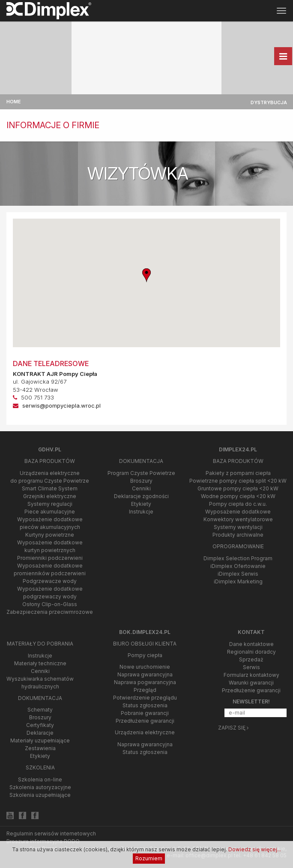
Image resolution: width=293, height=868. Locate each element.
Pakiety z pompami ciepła (238, 473)
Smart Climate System (50, 488)
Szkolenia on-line (40, 779)
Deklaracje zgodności (141, 496)
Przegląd (145, 690)
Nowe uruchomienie (145, 667)
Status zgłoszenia (145, 705)
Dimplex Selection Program (238, 558)
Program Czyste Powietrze (141, 473)
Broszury (141, 481)
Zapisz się (233, 728)
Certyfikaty (40, 725)
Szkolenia (40, 767)
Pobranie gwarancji (145, 713)
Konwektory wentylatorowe (238, 519)
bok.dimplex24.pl (145, 632)
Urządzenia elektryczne (145, 732)
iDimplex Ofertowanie (238, 566)
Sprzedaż (251, 659)
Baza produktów (50, 461)
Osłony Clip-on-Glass (50, 604)
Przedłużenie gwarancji (145, 721)
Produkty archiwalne (238, 535)
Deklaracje (40, 733)
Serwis (251, 667)
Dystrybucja (269, 102)
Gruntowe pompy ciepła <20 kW (238, 488)
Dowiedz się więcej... (255, 849)
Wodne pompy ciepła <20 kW (238, 496)
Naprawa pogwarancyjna (145, 682)
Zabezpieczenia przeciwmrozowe (50, 612)
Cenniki (141, 488)
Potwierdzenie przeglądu (145, 698)
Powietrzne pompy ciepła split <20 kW (238, 481)
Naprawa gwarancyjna (145, 674)
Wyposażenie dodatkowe (238, 512)
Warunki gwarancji (251, 683)
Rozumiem (149, 858)
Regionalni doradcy (251, 652)
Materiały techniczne (40, 663)
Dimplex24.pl (238, 449)
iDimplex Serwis (238, 574)
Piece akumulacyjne (50, 512)
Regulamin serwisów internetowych (51, 833)
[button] (146, 276)
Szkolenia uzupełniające (40, 795)
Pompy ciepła (145, 655)
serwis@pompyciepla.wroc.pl (61, 405)
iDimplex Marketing (238, 581)
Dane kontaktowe (251, 644)
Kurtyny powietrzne (50, 535)
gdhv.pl (50, 449)
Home (14, 102)
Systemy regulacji (50, 504)
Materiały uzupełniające (40, 740)
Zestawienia (40, 748)
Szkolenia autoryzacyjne (40, 787)
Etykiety (141, 504)
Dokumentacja (141, 461)
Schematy (40, 710)
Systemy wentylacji (238, 527)
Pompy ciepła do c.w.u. (238, 504)
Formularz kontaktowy (251, 675)
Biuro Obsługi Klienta (145, 644)
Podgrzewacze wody (50, 581)
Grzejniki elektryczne (50, 496)
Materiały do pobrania (40, 644)
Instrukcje (141, 512)
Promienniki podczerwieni (50, 558)
